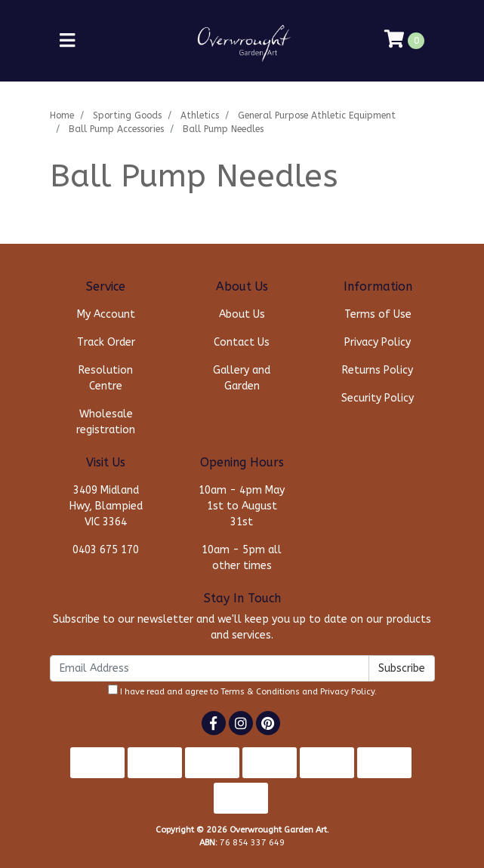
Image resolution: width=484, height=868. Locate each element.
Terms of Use (378, 314)
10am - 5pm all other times (242, 558)
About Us (242, 314)
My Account (106, 314)
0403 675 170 (106, 550)
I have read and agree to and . (242, 691)
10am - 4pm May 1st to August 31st (242, 506)
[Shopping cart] (404, 41)
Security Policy (378, 398)
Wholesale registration (106, 422)
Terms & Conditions (260, 692)
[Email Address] (210, 668)
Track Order (106, 342)
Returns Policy (378, 370)
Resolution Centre (106, 378)
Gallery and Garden (242, 378)
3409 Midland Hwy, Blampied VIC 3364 (106, 506)
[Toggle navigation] (67, 41)
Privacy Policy (378, 342)
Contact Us (242, 342)
